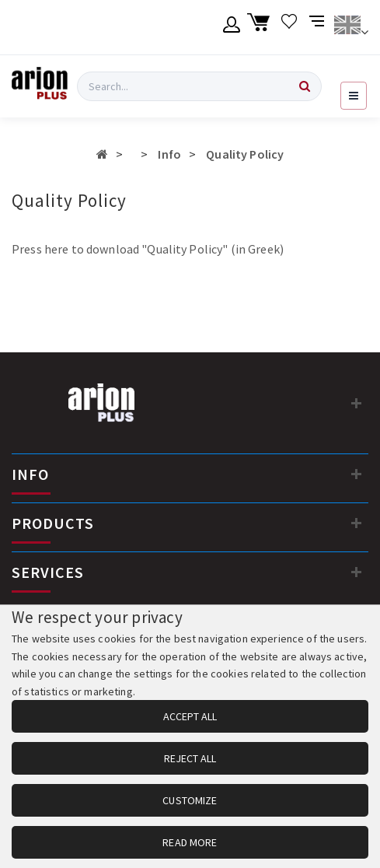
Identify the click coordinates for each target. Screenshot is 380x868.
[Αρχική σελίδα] (102, 154)
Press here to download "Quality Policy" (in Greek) (148, 249)
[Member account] (232, 27)
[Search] (305, 86)
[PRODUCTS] (357, 523)
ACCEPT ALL (190, 716)
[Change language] (351, 27)
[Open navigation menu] (354, 96)
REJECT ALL (190, 758)
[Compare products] (318, 27)
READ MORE (190, 842)
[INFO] (357, 474)
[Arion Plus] (40, 86)
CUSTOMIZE (190, 800)
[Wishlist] (289, 27)
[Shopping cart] (261, 27)
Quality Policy (245, 154)
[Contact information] (357, 403)
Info (169, 154)
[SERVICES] (357, 572)
